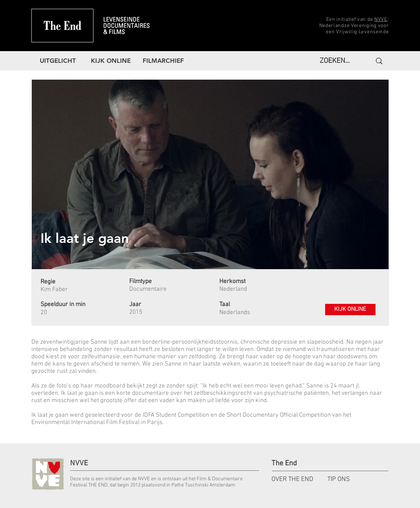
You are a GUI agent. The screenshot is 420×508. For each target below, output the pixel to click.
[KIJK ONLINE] (350, 310)
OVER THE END (292, 479)
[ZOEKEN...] (337, 61)
